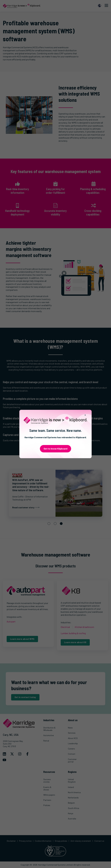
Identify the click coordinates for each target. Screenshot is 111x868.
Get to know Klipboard (55, 449)
